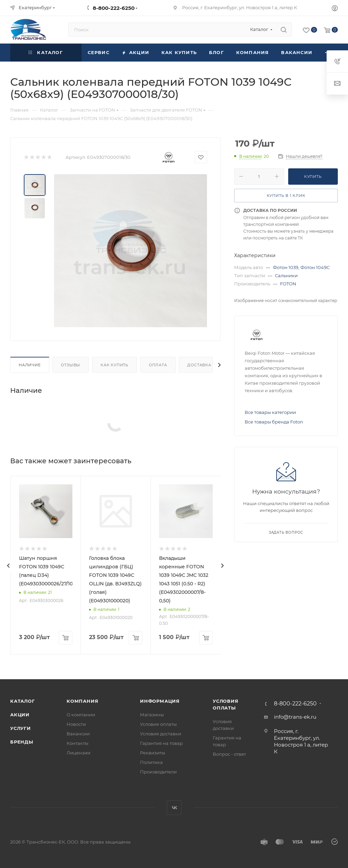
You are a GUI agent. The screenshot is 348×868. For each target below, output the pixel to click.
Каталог (23, 701)
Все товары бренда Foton (274, 422)
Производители (158, 772)
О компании (81, 715)
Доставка (199, 365)
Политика (151, 762)
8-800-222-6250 (114, 8)
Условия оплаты (158, 724)
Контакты (77, 743)
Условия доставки (161, 734)
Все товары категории (270, 412)
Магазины (152, 715)
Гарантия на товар (161, 743)
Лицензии (79, 753)
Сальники (286, 276)
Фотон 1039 (286, 267)
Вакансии (78, 734)
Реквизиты (153, 753)
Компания (82, 701)
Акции (20, 715)
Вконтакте (174, 808)
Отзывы (71, 365)
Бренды (22, 742)
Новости (76, 724)
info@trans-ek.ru (295, 717)
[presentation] (8, 566)
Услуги (21, 728)
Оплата (158, 365)
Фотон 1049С (315, 267)
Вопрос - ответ (229, 754)
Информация (160, 701)
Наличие (30, 365)
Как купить (115, 365)
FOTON (288, 284)
